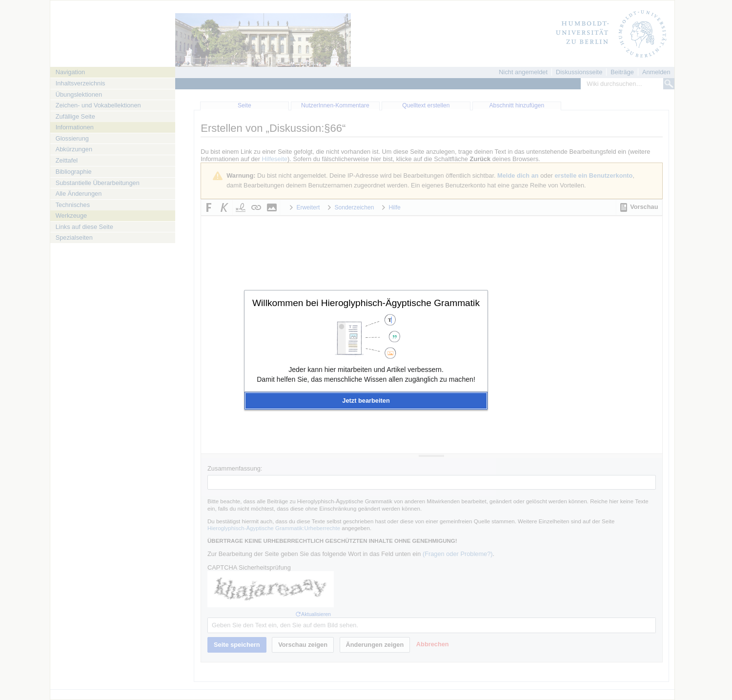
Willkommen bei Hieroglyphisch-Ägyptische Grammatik (366, 303)
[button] (366, 401)
